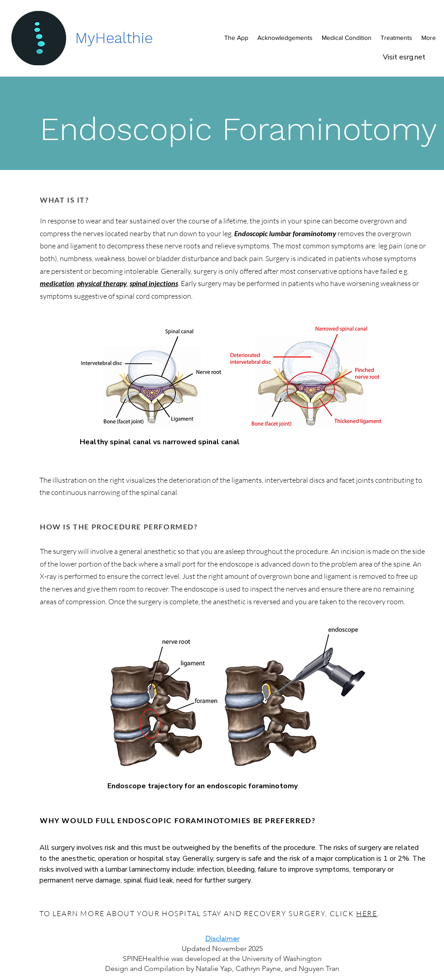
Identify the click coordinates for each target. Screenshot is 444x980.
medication (57, 283)
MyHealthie (114, 38)
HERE (367, 913)
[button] (347, 38)
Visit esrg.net (405, 57)
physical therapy (102, 283)
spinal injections (154, 283)
